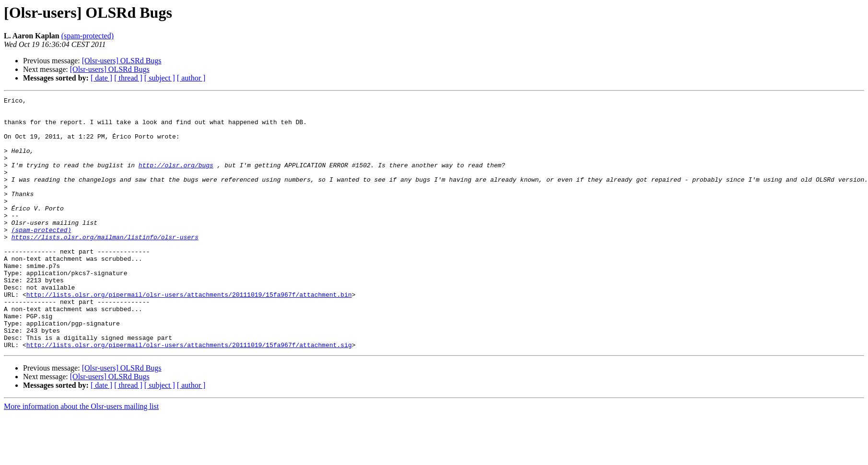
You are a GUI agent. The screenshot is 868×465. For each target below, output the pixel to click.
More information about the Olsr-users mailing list (81, 457)
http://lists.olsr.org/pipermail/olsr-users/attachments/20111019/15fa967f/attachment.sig (189, 395)
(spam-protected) (88, 36)
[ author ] (191, 78)
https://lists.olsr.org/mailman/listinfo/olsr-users (105, 266)
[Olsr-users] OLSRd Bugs (122, 61)
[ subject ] (160, 78)
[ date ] (101, 78)
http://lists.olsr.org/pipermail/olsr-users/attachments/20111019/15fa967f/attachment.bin (189, 335)
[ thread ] (128, 78)
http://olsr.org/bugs (176, 179)
